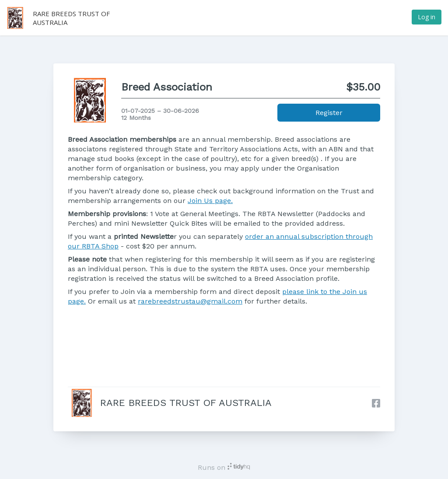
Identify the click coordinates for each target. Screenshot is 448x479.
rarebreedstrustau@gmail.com (190, 301)
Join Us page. (210, 201)
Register (329, 113)
